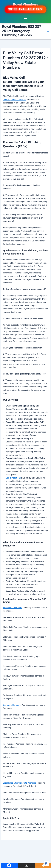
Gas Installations (13, 478)
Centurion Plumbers (12, 705)
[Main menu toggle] (48, 31)
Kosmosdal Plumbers (12, 608)
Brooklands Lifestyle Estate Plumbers (19, 783)
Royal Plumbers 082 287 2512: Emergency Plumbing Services (22, 31)
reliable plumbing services (14, 100)
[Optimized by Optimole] (46, 863)
